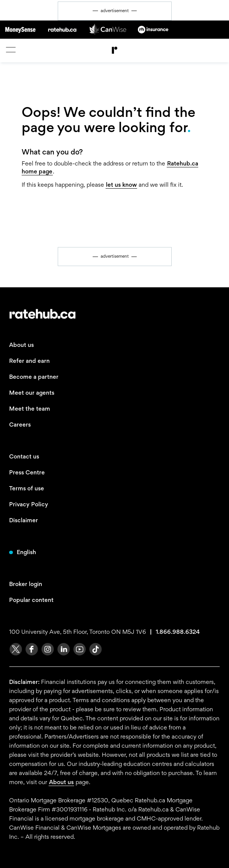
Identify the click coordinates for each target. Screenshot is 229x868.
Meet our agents (32, 393)
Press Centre (27, 472)
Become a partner (34, 377)
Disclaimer (24, 520)
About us (21, 345)
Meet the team (30, 409)
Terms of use (27, 488)
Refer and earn (29, 361)
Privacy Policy (29, 504)
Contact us (24, 456)
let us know (121, 185)
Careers (20, 425)
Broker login (26, 584)
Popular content (31, 600)
